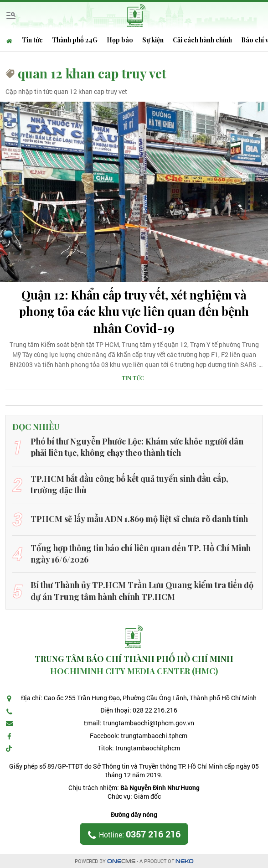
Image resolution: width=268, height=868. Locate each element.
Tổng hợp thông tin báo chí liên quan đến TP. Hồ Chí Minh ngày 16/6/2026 (141, 554)
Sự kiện (153, 40)
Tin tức (32, 40)
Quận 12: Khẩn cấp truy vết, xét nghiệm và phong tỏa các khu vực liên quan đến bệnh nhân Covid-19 (134, 311)
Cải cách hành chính (202, 40)
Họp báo (120, 40)
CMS (121, 861)
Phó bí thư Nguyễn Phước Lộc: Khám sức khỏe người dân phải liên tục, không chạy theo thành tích (137, 447)
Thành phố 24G (75, 40)
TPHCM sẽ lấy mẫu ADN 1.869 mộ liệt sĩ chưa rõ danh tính (139, 519)
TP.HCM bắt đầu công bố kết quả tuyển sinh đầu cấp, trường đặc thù (129, 484)
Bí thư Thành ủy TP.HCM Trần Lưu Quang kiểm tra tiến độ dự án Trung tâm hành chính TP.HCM (142, 591)
